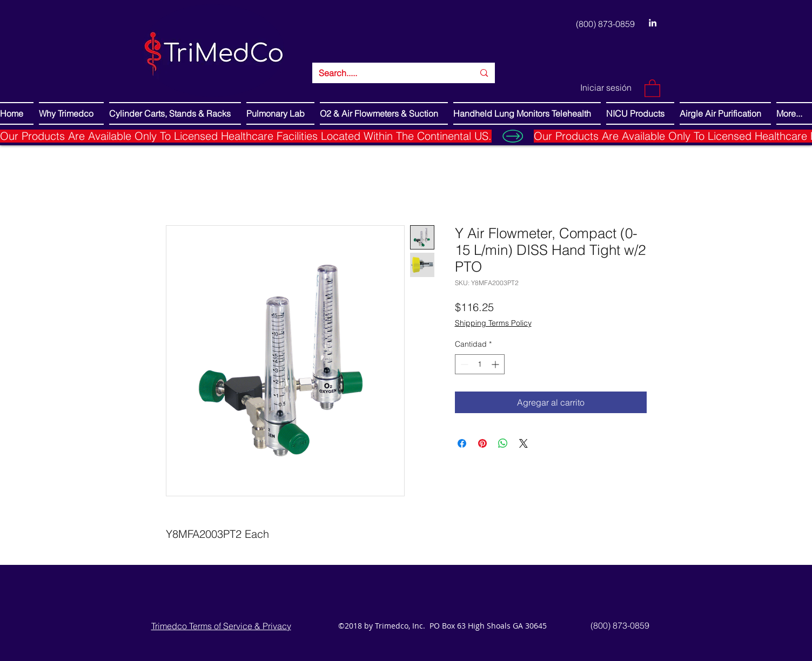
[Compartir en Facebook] (462, 443)
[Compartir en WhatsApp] (503, 443)
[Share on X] (524, 443)
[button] (652, 88)
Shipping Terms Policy (493, 323)
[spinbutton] (480, 364)
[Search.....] (388, 73)
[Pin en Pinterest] (482, 443)
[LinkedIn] (653, 23)
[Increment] (496, 364)
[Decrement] (463, 364)
